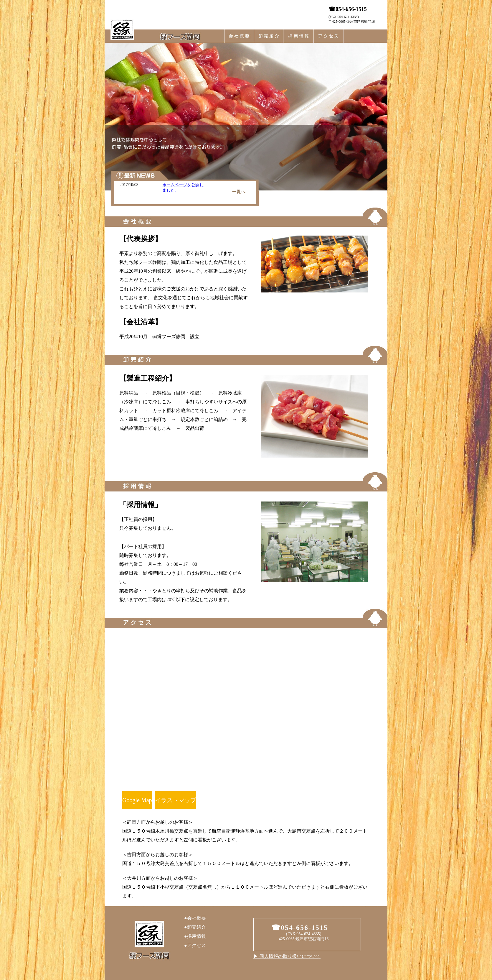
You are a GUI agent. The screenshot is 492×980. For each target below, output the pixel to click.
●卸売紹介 (195, 927)
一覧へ (239, 192)
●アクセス (195, 945)
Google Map (137, 800)
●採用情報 (195, 936)
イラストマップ (176, 800)
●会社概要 (195, 918)
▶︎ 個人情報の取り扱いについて (287, 956)
